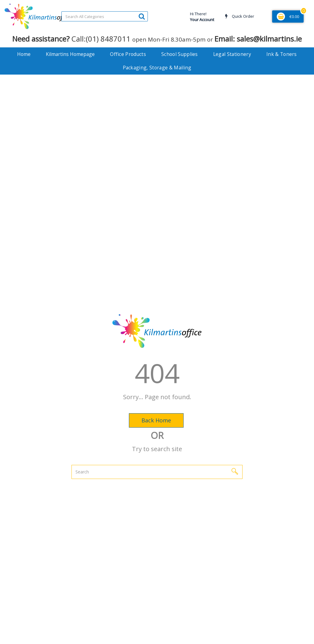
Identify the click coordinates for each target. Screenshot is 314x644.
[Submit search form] (142, 16)
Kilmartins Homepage (70, 54)
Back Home (156, 420)
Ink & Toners (282, 54)
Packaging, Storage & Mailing (157, 68)
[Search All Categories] (105, 16)
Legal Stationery (232, 54)
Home (24, 54)
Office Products (128, 54)
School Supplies (180, 54)
